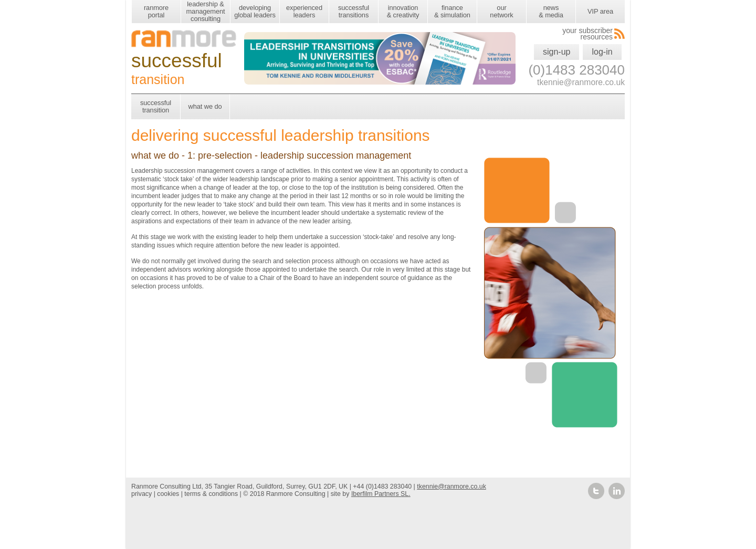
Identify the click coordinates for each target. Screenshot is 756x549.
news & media (551, 11)
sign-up (556, 52)
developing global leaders (255, 11)
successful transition (156, 106)
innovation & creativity (403, 11)
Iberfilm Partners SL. (381, 494)
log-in (602, 52)
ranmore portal (156, 11)
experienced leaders (304, 11)
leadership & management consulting (205, 11)
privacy (141, 494)
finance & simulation (452, 11)
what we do (205, 106)
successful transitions (354, 11)
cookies (168, 494)
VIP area (600, 11)
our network (501, 11)
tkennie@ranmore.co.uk (451, 486)
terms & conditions (211, 494)
